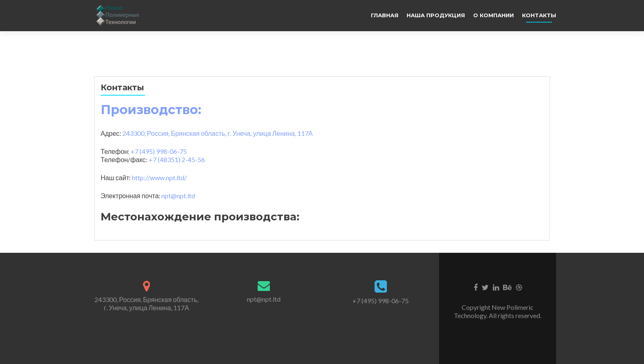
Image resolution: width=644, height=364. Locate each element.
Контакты (539, 15)
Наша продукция (436, 15)
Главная (385, 15)
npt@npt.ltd (178, 196)
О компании (493, 15)
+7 (159, 151)
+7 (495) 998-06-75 (381, 301)
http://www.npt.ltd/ (159, 177)
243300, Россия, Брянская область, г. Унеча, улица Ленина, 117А (146, 303)
